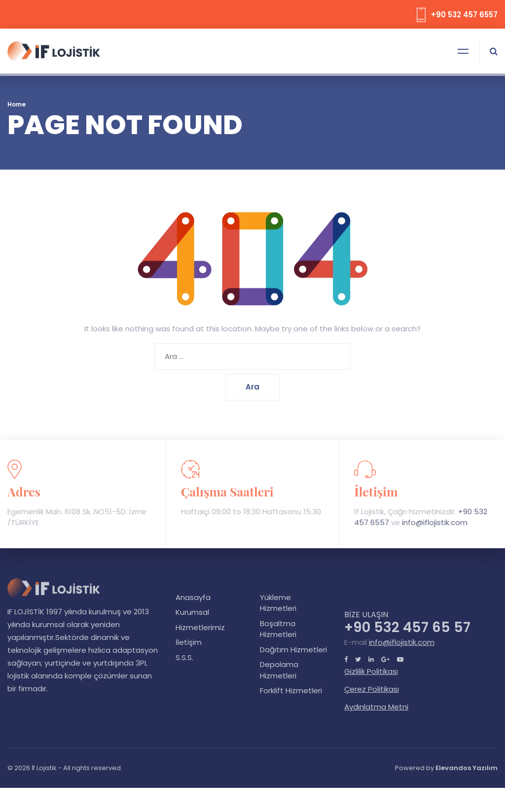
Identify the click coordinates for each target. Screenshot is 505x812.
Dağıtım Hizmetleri (293, 650)
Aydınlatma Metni (376, 707)
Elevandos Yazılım (467, 768)
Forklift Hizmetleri (291, 690)
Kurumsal (192, 612)
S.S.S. (184, 657)
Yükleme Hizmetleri (278, 603)
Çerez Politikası (372, 689)
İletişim (189, 642)
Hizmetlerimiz (200, 627)
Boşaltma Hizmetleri (278, 629)
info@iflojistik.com (435, 522)
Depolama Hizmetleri (279, 670)
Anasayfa (193, 597)
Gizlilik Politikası (371, 671)
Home (17, 104)
